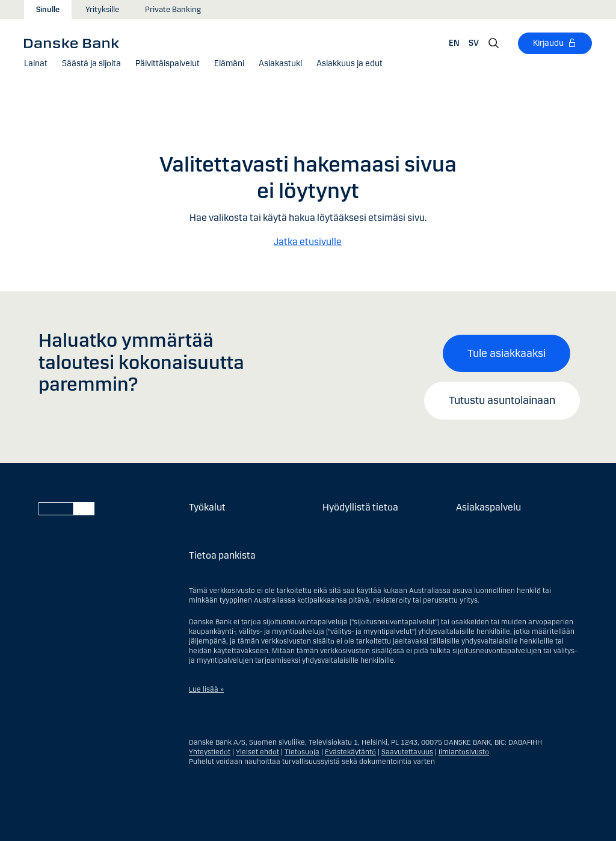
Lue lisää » (206, 689)
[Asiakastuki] (280, 64)
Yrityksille (102, 10)
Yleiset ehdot (257, 752)
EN (454, 43)
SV (474, 43)
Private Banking (173, 10)
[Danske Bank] (75, 43)
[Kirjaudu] (555, 43)
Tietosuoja (302, 752)
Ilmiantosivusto (464, 752)
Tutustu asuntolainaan (502, 400)
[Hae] (494, 43)
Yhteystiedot (210, 752)
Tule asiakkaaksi (507, 353)
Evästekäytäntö (350, 752)
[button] (36, 64)
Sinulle (48, 10)
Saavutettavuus (407, 752)
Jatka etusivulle (308, 242)
